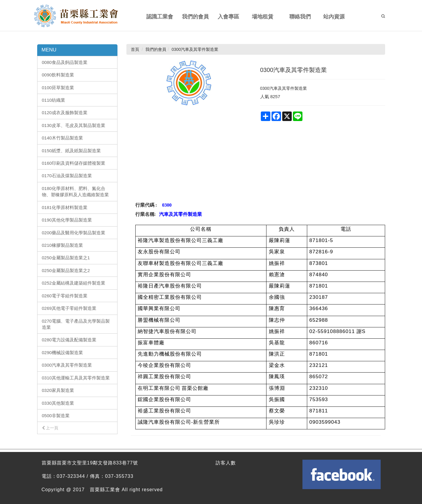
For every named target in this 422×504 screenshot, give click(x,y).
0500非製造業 (56, 416)
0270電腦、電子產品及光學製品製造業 (76, 324)
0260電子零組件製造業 (65, 296)
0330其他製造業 (58, 403)
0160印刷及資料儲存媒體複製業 (74, 163)
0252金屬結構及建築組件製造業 (74, 283)
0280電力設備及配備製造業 (69, 340)
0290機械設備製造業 (62, 353)
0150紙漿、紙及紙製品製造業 (71, 151)
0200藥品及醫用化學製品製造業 (74, 233)
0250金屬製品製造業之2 (66, 270)
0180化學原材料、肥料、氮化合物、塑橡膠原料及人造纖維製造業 (75, 191)
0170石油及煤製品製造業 (67, 176)
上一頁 (50, 428)
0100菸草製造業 (58, 88)
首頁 (135, 49)
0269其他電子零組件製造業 (69, 308)
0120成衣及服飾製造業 (65, 113)
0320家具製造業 (58, 390)
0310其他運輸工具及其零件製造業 (76, 378)
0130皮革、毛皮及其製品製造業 (74, 125)
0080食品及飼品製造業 (65, 62)
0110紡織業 (54, 100)
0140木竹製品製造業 (62, 138)
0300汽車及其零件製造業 (67, 365)
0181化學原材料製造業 (65, 207)
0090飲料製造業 (58, 75)
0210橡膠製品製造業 (62, 245)
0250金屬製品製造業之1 (66, 258)
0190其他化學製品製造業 (67, 220)
